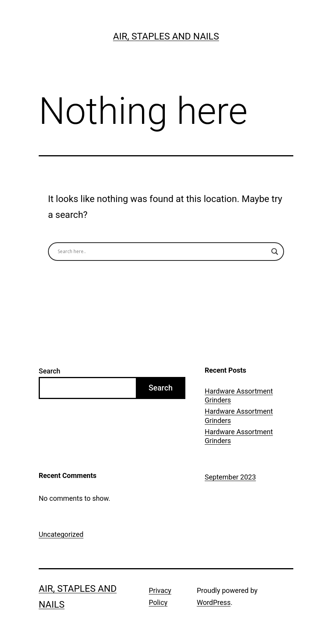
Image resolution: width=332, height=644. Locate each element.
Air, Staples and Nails (166, 36)
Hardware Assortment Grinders (239, 396)
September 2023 (230, 477)
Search (50, 371)
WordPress (213, 602)
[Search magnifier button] (275, 252)
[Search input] (163, 252)
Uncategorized (61, 534)
